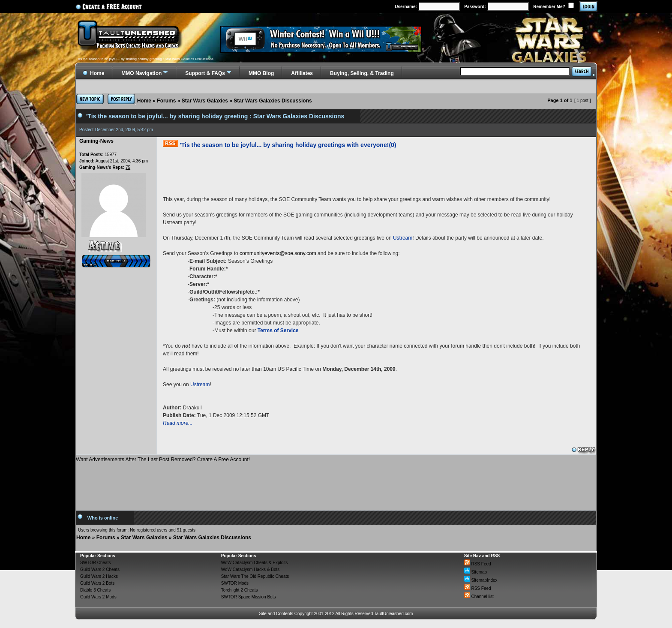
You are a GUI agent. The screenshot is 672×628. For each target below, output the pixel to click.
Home (144, 101)
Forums (166, 101)
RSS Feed (478, 564)
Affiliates (302, 73)
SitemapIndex (481, 580)
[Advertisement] (336, 483)
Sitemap (475, 572)
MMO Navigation (141, 73)
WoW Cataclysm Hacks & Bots (250, 569)
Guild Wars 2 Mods (98, 597)
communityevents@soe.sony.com (278, 253)
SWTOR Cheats (96, 563)
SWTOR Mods (235, 583)
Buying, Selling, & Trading (362, 73)
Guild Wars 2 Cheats (100, 569)
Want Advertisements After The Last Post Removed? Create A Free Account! (163, 460)
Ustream (403, 238)
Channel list (479, 596)
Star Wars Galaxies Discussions (273, 101)
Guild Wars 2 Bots (97, 583)
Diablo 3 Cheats (95, 590)
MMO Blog (261, 73)
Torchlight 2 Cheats (240, 590)
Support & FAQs (205, 73)
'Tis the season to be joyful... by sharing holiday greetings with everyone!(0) (288, 145)
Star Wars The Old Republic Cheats (255, 576)
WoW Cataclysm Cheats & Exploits (254, 563)
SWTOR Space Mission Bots (249, 597)
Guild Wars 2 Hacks (99, 576)
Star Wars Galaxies (205, 101)
